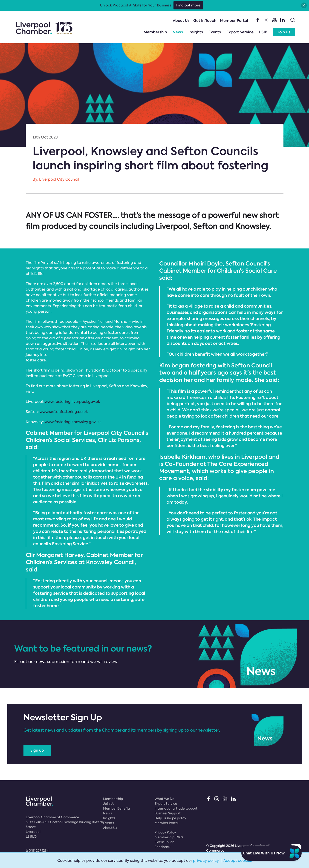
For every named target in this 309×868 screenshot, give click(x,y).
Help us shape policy (170, 818)
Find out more (188, 5)
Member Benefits (117, 808)
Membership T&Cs (169, 837)
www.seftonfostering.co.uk (64, 412)
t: (37, 851)
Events (215, 32)
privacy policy (206, 861)
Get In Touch (205, 21)
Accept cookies (238, 861)
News (178, 32)
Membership (155, 32)
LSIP (263, 32)
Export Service (240, 32)
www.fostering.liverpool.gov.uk (72, 402)
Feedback (163, 847)
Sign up (37, 750)
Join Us (284, 32)
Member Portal (234, 21)
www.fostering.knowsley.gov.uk (73, 422)
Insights (196, 32)
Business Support (168, 813)
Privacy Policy (165, 832)
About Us (181, 21)
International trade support (176, 808)
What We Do (165, 799)
